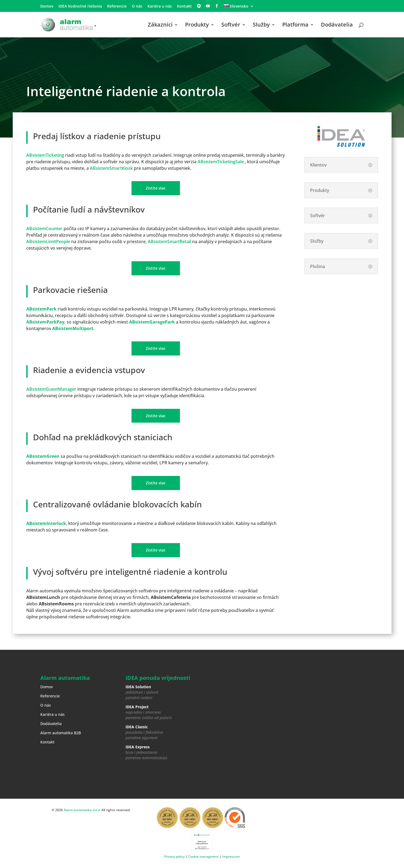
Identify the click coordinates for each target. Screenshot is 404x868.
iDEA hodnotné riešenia (80, 6)
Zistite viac (156, 188)
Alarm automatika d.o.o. (82, 810)
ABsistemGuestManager (51, 389)
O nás (137, 6)
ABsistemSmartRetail (169, 242)
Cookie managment (203, 856)
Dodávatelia (337, 25)
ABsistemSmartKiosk (111, 168)
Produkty (197, 25)
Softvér (231, 25)
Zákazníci (160, 25)
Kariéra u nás (160, 6)
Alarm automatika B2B (61, 733)
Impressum (231, 856)
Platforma (295, 25)
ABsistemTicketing (45, 155)
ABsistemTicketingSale (221, 162)
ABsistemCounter (44, 229)
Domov (47, 6)
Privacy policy (174, 856)
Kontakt (184, 6)
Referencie (117, 6)
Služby (261, 25)
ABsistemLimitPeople (48, 242)
